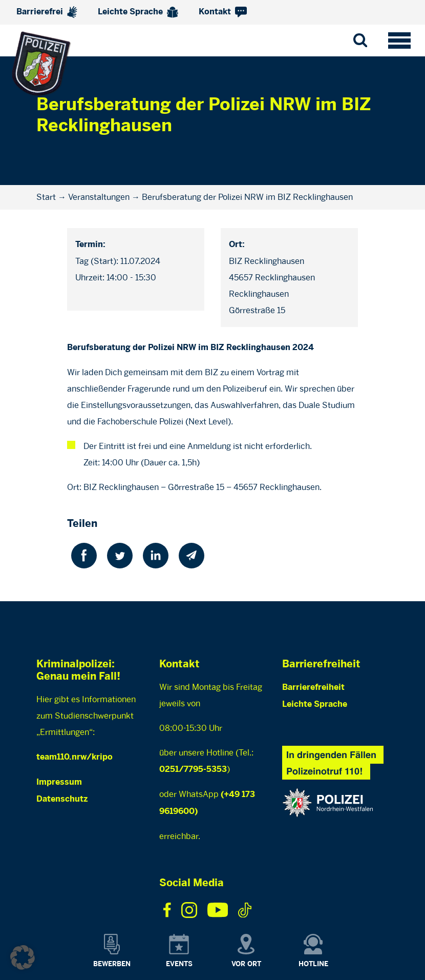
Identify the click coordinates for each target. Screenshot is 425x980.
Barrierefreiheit (313, 688)
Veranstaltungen (99, 197)
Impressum (59, 782)
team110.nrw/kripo (75, 757)
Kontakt (223, 12)
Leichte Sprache (138, 12)
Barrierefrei (47, 12)
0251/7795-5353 (193, 770)
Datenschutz (62, 799)
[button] (23, 957)
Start (46, 197)
